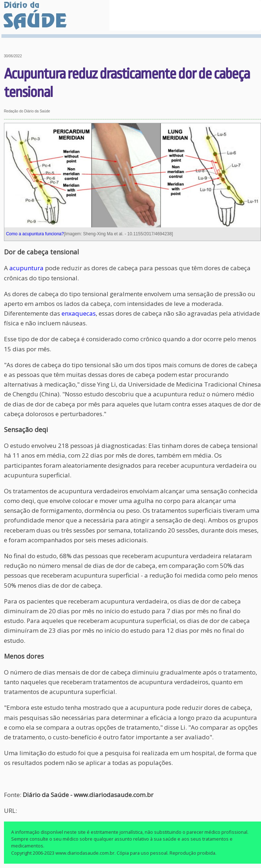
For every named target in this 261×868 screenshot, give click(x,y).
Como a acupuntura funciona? (35, 234)
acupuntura (26, 268)
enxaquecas (79, 313)
